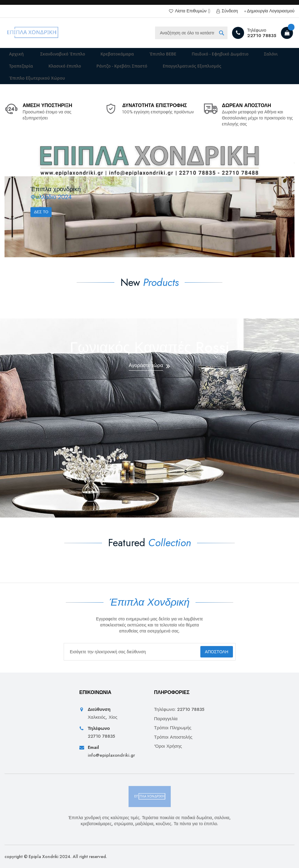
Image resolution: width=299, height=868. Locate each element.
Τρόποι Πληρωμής (173, 728)
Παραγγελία (166, 719)
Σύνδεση (229, 11)
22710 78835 (262, 36)
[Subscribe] (211, 652)
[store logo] (33, 33)
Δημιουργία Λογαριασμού (271, 11)
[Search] (221, 33)
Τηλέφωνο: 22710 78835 (179, 710)
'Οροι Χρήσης (168, 746)
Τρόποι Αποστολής (173, 737)
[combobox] (191, 33)
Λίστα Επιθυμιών (192, 11)
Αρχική (13, 56)
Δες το (43, 225)
